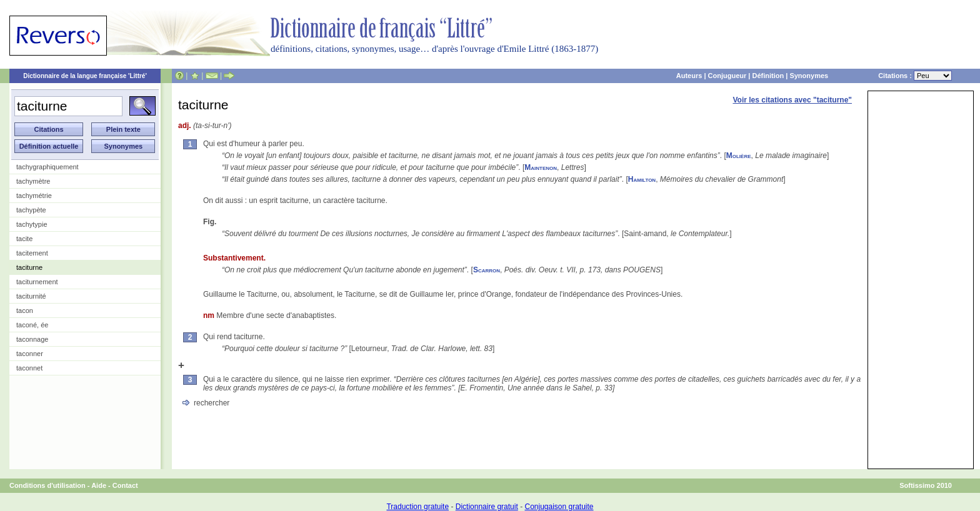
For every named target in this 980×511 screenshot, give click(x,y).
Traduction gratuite (417, 507)
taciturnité (31, 296)
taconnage (32, 339)
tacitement (32, 253)
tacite (24, 239)
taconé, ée (32, 325)
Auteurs (689, 76)
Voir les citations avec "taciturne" (792, 100)
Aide (99, 485)
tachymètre (33, 181)
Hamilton (642, 179)
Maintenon (541, 167)
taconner (30, 354)
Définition (768, 76)
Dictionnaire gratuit (487, 507)
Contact (125, 485)
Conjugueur (727, 76)
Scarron (487, 270)
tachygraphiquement (47, 167)
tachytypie (32, 224)
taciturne (29, 267)
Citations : (915, 76)
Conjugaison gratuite (559, 507)
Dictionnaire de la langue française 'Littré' (85, 76)
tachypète (31, 210)
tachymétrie (34, 196)
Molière (739, 156)
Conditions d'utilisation (47, 485)
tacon (25, 310)
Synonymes (809, 76)
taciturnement (37, 282)
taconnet (29, 368)
